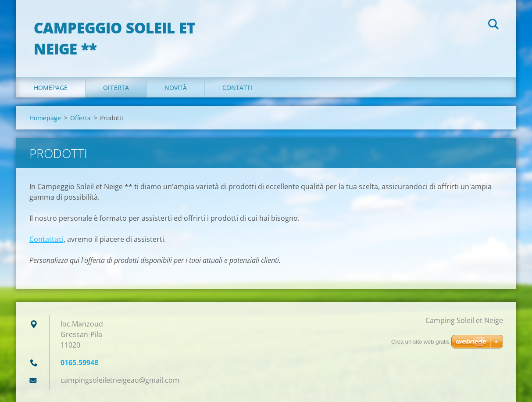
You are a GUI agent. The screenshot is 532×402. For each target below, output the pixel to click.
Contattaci (46, 239)
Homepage (51, 88)
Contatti (237, 88)
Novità (176, 88)
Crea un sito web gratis (420, 342)
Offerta (116, 88)
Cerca (493, 25)
